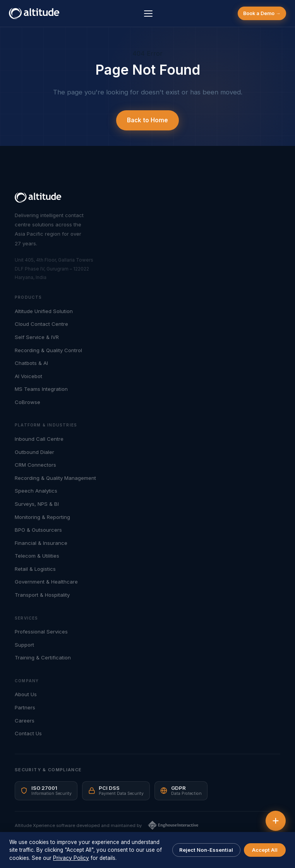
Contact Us (28, 733)
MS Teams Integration (41, 389)
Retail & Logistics (35, 569)
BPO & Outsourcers (38, 530)
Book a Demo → (262, 13)
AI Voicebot (28, 376)
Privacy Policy (71, 858)
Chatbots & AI (31, 363)
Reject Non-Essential (206, 850)
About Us (26, 694)
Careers (25, 721)
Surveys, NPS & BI (37, 504)
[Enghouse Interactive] (173, 825)
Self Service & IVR (37, 337)
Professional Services (41, 632)
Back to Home (147, 120)
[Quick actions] (276, 821)
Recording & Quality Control (48, 350)
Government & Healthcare (46, 582)
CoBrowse (27, 402)
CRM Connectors (35, 465)
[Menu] (148, 14)
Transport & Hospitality (42, 595)
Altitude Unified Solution (44, 311)
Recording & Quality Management (55, 478)
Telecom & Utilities (37, 556)
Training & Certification (43, 657)
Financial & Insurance (41, 543)
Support (24, 645)
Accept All (265, 850)
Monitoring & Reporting (42, 517)
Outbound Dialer (34, 452)
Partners (25, 707)
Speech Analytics (36, 491)
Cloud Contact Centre (41, 324)
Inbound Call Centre (39, 439)
